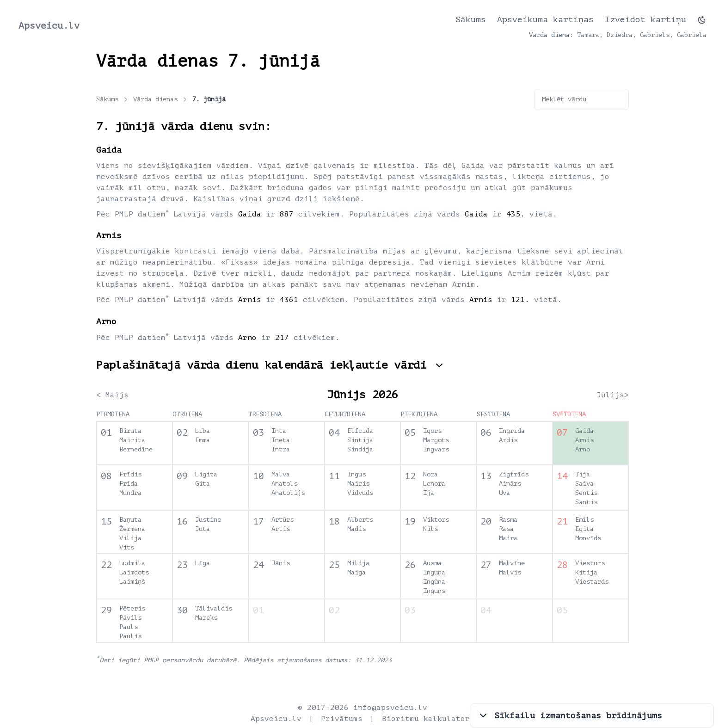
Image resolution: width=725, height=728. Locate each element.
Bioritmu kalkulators (428, 719)
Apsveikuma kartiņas (545, 19)
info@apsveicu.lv (390, 708)
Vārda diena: (551, 35)
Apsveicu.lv (49, 26)
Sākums (471, 19)
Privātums (342, 719)
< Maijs (112, 395)
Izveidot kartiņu (645, 19)
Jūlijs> (613, 395)
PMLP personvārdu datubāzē (190, 660)
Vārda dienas (161, 99)
